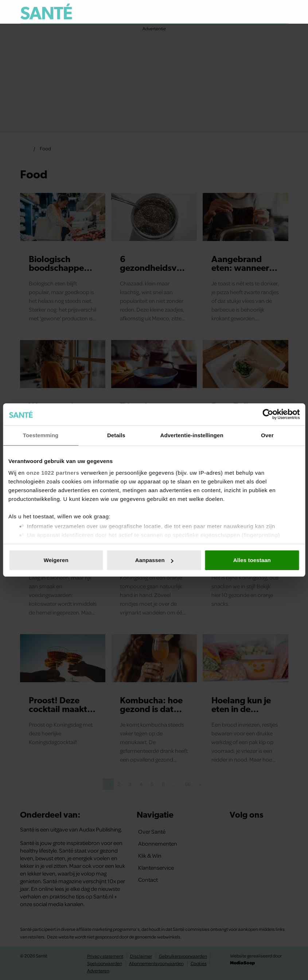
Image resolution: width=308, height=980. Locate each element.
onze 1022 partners (53, 473)
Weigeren (56, 560)
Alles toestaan (252, 560)
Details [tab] (116, 435)
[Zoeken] (282, 12)
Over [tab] (267, 435)
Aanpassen (154, 560)
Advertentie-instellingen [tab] (192, 435)
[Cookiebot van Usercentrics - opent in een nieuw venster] (268, 414)
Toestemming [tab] (41, 435)
